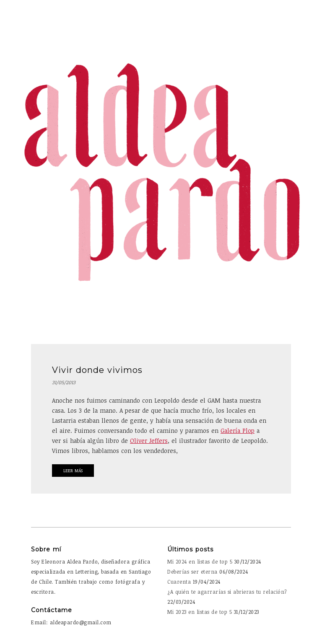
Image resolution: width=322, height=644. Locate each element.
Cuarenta (179, 582)
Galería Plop (238, 431)
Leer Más (73, 471)
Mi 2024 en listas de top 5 (200, 561)
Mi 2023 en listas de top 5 (200, 612)
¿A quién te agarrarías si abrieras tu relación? (227, 592)
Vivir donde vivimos (97, 370)
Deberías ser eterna (192, 572)
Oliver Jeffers (149, 441)
